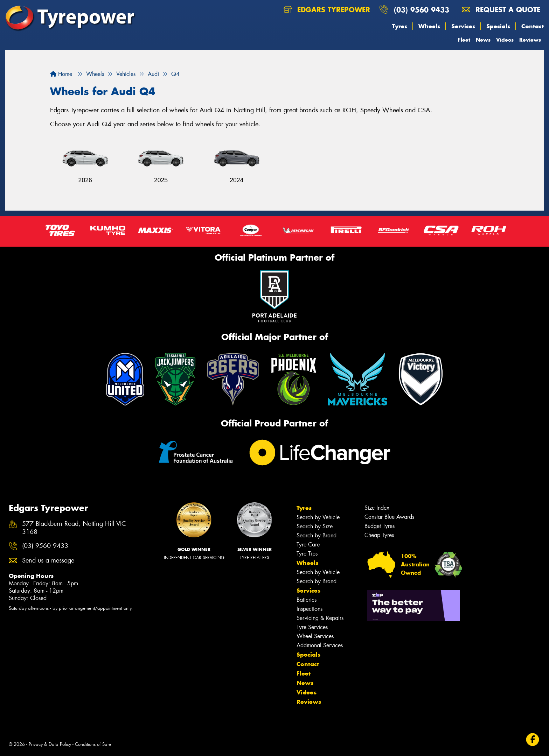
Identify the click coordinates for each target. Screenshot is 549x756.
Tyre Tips (307, 554)
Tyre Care (308, 545)
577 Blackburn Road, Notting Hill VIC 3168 (74, 528)
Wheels (429, 26)
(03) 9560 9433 (422, 10)
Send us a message (48, 561)
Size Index (377, 508)
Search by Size (315, 526)
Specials (498, 26)
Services (463, 26)
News (483, 40)
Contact (533, 26)
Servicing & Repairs (320, 618)
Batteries (307, 600)
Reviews (530, 40)
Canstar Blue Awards (389, 517)
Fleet (464, 40)
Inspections (310, 609)
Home (61, 74)
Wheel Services (315, 636)
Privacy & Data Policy (50, 744)
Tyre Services (312, 627)
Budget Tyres (380, 526)
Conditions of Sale (93, 744)
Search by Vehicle (318, 517)
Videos (505, 40)
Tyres (400, 26)
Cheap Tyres (379, 535)
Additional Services (320, 645)
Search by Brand (317, 535)
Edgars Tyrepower (327, 10)
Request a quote (501, 10)
